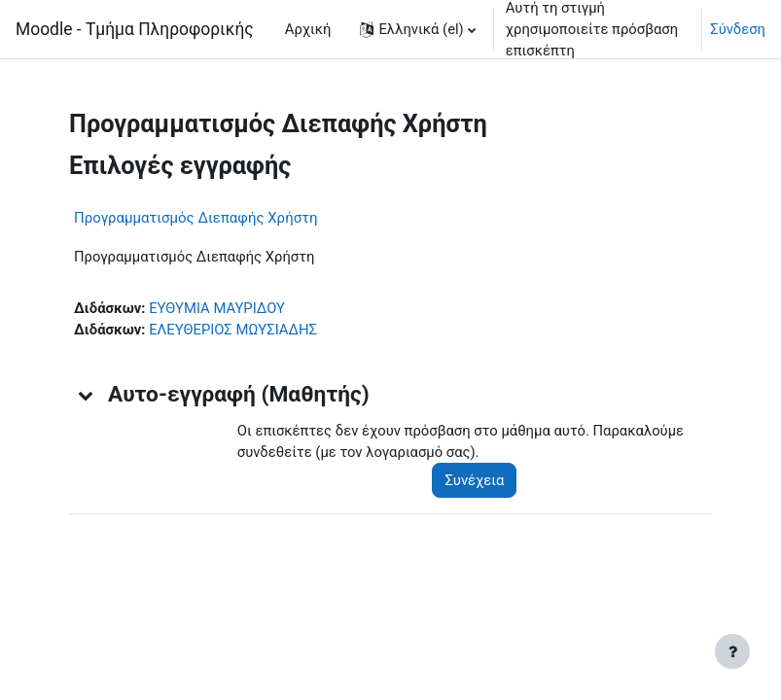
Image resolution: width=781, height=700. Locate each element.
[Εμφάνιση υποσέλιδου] (732, 651)
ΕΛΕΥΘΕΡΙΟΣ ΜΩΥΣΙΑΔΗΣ (233, 330)
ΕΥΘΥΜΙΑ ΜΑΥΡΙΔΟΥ (217, 308)
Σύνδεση (738, 29)
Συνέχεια (474, 480)
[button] (417, 29)
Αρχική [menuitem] (308, 29)
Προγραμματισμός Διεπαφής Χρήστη (196, 218)
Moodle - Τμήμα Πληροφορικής (135, 29)
